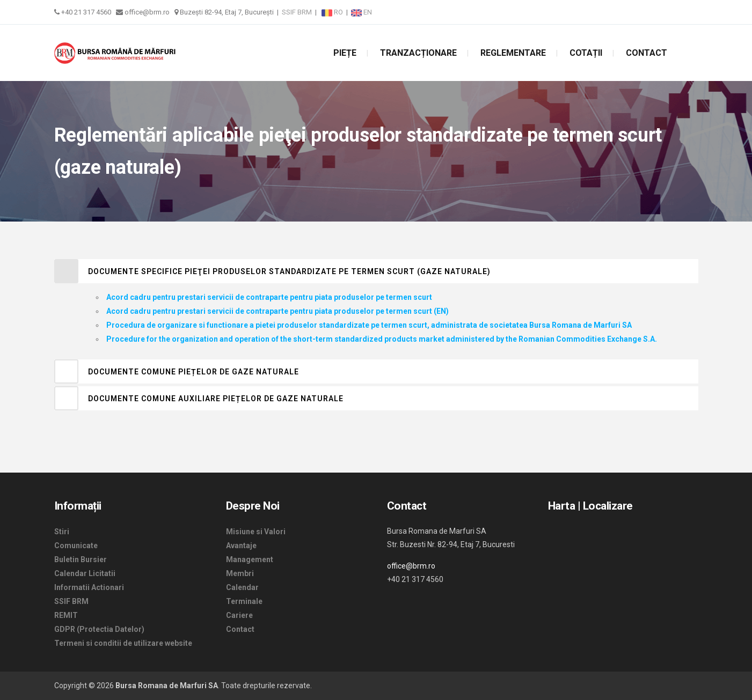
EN (362, 12)
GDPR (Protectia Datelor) (99, 629)
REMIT (66, 615)
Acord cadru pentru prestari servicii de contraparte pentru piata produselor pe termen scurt (269, 297)
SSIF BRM (297, 12)
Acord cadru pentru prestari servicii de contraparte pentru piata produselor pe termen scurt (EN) (278, 311)
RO (333, 12)
